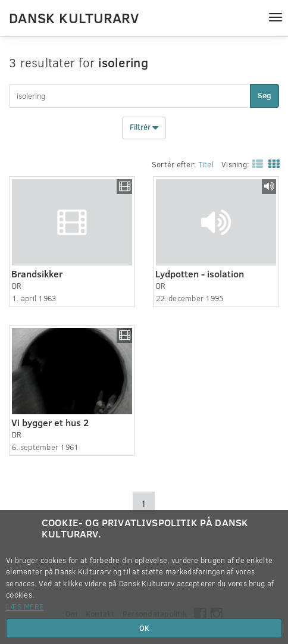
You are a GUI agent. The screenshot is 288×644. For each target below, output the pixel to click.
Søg (264, 95)
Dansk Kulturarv (74, 17)
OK (144, 628)
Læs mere (25, 607)
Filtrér (144, 128)
